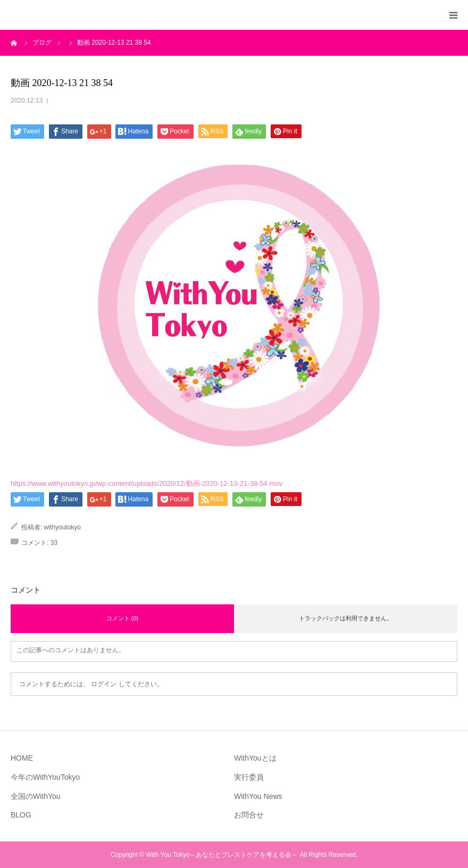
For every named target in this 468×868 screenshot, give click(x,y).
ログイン (104, 684)
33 (54, 543)
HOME (22, 758)
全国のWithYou (36, 796)
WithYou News (258, 796)
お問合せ (249, 815)
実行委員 (249, 777)
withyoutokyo (62, 527)
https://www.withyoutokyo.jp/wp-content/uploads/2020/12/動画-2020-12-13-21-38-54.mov (147, 483)
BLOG (21, 815)
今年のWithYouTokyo (45, 777)
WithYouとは (255, 758)
